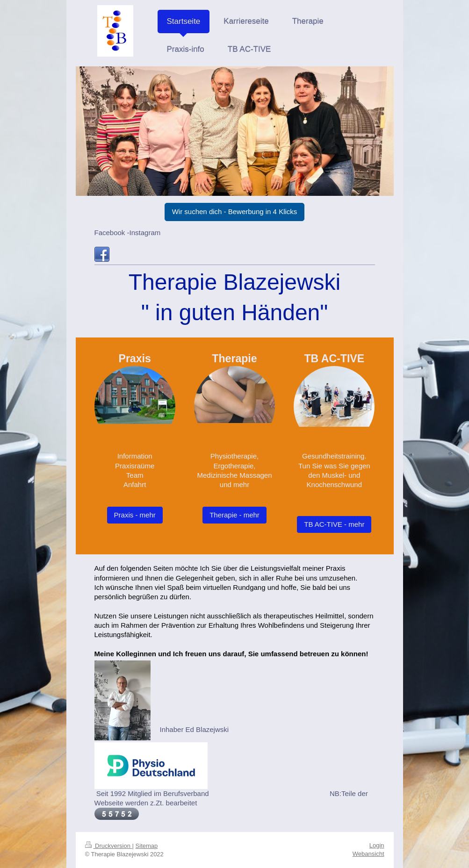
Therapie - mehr (234, 515)
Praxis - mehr (135, 515)
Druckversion (109, 846)
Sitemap (147, 846)
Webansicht (368, 854)
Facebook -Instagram (128, 233)
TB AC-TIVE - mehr (334, 524)
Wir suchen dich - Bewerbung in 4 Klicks (235, 212)
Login (377, 845)
